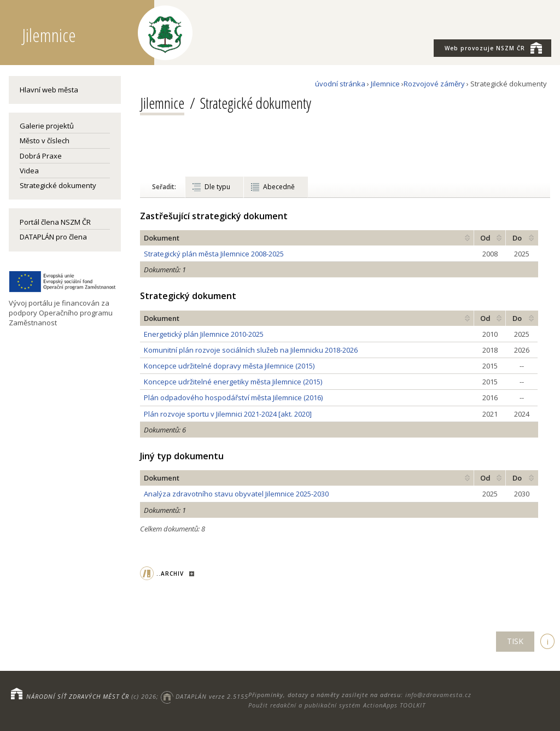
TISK (515, 641)
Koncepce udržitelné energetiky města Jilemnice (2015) (233, 382)
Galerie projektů (47, 126)
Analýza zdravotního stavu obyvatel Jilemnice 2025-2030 (236, 494)
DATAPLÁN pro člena (53, 237)
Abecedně (279, 187)
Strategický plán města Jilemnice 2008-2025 (214, 254)
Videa (29, 171)
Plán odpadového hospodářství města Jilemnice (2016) (233, 397)
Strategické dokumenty (58, 185)
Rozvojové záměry (434, 84)
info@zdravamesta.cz (438, 695)
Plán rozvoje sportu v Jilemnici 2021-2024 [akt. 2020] (228, 414)
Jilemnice (385, 84)
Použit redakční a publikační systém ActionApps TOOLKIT (337, 705)
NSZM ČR (493, 48)
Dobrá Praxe (41, 156)
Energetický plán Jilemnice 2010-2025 (204, 334)
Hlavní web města (49, 90)
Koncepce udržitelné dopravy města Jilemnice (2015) (229, 366)
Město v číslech (45, 141)
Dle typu (217, 187)
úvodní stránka (340, 84)
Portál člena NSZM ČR (55, 222)
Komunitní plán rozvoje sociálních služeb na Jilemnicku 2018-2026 (251, 350)
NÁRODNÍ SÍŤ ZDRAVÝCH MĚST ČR (78, 696)
